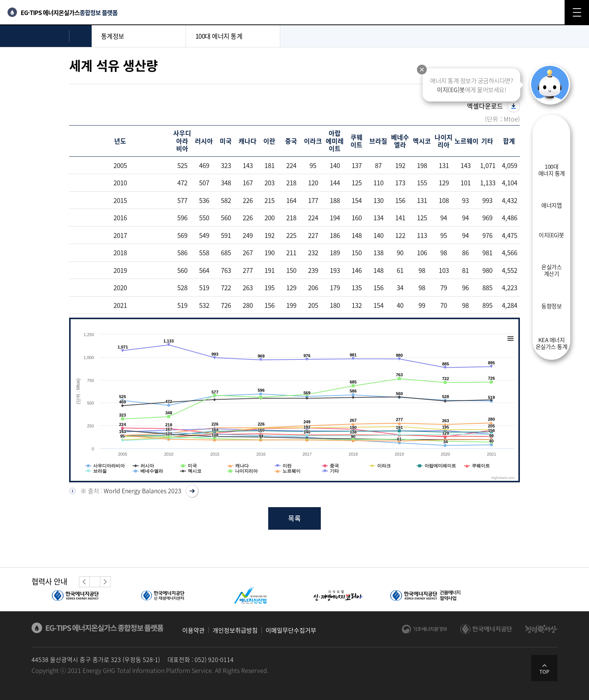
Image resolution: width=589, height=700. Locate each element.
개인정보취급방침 (235, 630)
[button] (84, 582)
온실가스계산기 (551, 270)
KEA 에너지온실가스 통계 (552, 343)
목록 (294, 518)
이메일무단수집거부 (291, 630)
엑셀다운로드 (485, 106)
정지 (95, 581)
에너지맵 (551, 205)
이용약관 (193, 630)
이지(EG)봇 (551, 235)
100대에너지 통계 (552, 170)
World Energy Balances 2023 (143, 491)
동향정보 (551, 306)
